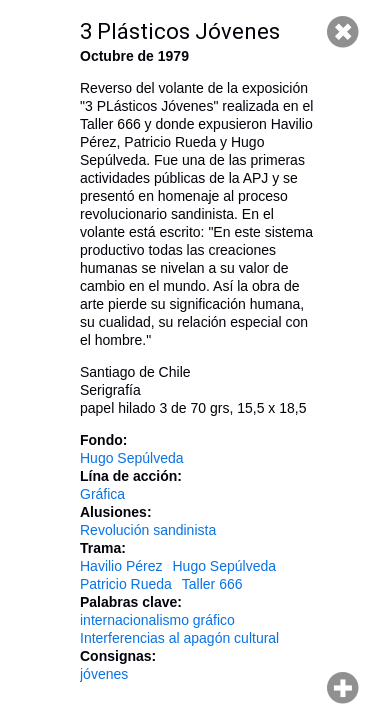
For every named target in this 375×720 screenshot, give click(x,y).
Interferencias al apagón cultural (179, 638)
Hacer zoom (343, 688)
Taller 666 (212, 584)
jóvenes (104, 674)
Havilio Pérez (121, 566)
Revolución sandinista (148, 530)
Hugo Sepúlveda (132, 458)
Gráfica (102, 494)
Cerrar (343, 32)
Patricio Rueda (126, 584)
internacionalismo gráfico (157, 620)
